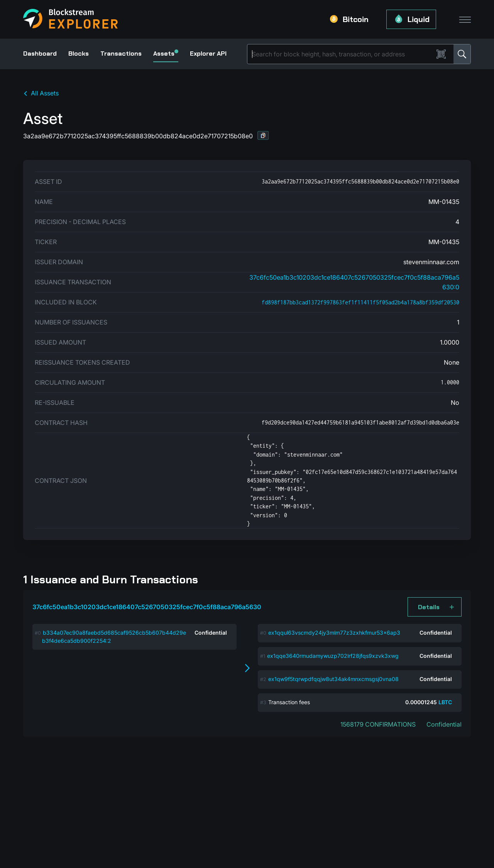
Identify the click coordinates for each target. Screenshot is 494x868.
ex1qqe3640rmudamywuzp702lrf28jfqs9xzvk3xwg (333, 656)
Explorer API (208, 54)
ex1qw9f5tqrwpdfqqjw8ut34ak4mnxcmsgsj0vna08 (333, 679)
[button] (263, 135)
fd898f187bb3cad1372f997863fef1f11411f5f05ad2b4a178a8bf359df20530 (360, 302)
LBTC (445, 702)
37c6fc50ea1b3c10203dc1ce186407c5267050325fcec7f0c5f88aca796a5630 (147, 607)
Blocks (79, 54)
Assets (166, 54)
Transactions (121, 54)
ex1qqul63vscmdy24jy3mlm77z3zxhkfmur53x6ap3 (334, 633)
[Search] (342, 54)
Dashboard (40, 54)
